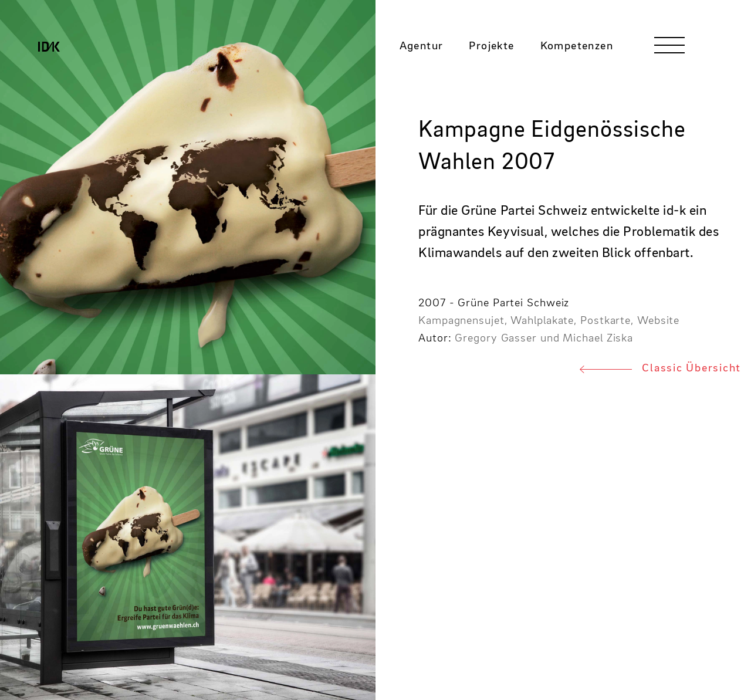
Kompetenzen (577, 51)
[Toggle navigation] (669, 50)
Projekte (491, 51)
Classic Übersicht (691, 368)
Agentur (422, 51)
